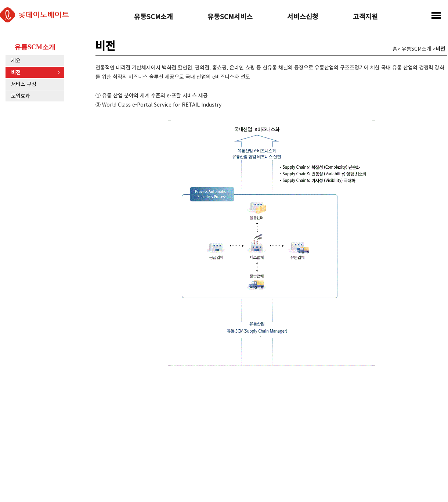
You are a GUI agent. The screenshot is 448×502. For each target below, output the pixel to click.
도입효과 (21, 96)
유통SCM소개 (153, 17)
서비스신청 (303, 17)
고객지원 (365, 17)
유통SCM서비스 (230, 17)
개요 (16, 60)
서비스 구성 (24, 84)
